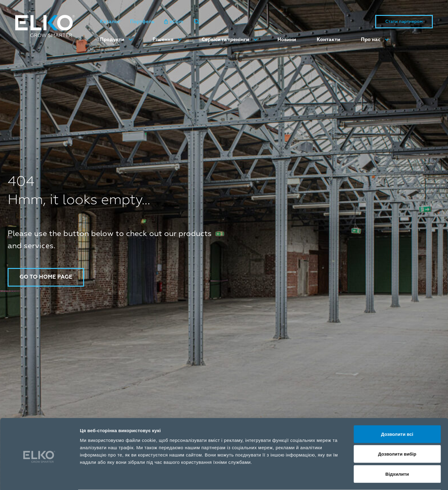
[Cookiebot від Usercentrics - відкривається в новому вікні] (39, 478)
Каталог (110, 22)
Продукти (112, 40)
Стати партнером (404, 22)
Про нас (371, 40)
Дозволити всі (397, 410)
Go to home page (46, 277)
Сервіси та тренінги (225, 40)
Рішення (163, 40)
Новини (287, 40)
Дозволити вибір (397, 430)
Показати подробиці (351, 478)
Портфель (142, 22)
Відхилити (397, 450)
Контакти (328, 40)
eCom (174, 22)
